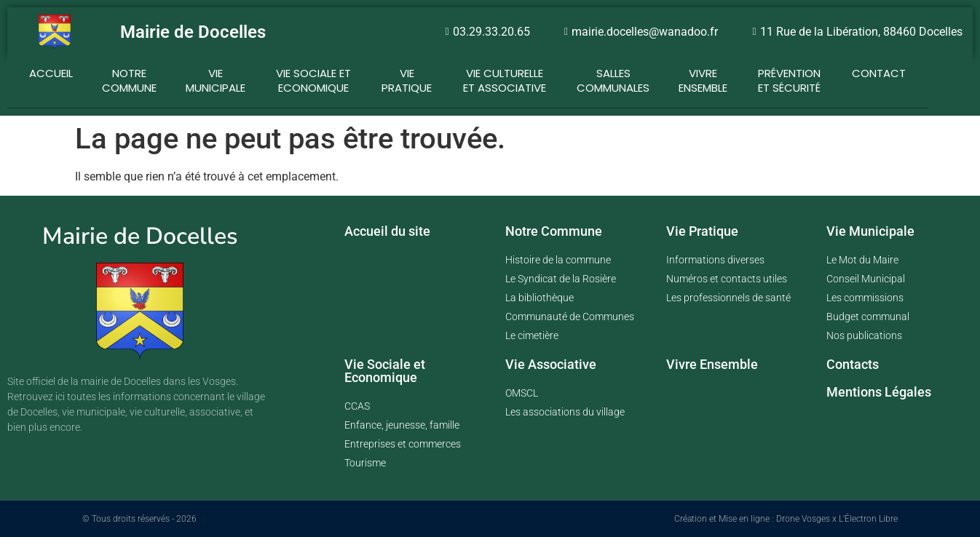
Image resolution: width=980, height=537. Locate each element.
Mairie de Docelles (193, 32)
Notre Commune (129, 78)
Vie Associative (551, 364)
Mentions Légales (879, 392)
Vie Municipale (216, 78)
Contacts (853, 364)
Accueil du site (387, 231)
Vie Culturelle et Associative (505, 78)
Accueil (51, 73)
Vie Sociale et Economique (313, 78)
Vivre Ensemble (712, 364)
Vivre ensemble (703, 78)
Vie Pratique (407, 78)
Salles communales (613, 78)
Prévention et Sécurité (789, 78)
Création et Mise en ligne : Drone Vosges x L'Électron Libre (786, 519)
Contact (879, 73)
